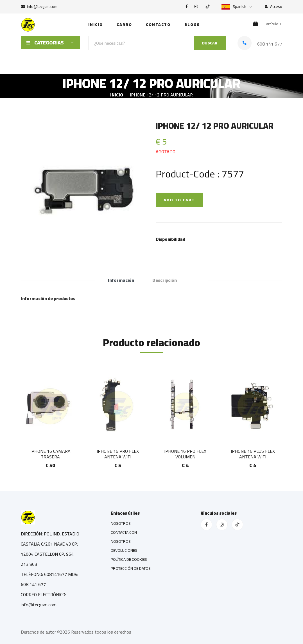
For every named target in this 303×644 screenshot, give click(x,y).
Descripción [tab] (165, 280)
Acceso (273, 7)
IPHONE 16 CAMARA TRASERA (50, 454)
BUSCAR (210, 43)
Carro (124, 24)
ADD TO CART (179, 200)
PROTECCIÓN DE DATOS (131, 568)
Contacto (158, 24)
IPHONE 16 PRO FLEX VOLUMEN (185, 454)
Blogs (192, 24)
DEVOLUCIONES (124, 550)
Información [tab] (121, 280)
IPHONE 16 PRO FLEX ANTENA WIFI (118, 454)
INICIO (96, 24)
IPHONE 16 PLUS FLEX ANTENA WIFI (253, 454)
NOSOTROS (121, 523)
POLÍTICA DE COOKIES (129, 559)
